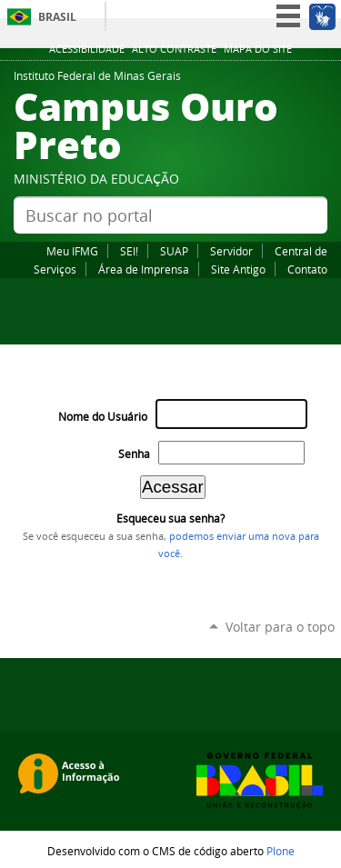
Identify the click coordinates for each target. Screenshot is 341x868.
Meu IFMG (72, 251)
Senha (134, 454)
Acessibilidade (87, 49)
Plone (281, 851)
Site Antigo (238, 269)
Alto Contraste (174, 49)
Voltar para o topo (280, 627)
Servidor (231, 251)
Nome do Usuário (103, 417)
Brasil (57, 17)
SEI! (129, 251)
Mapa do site (258, 49)
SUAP (174, 251)
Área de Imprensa (144, 269)
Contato (307, 269)
